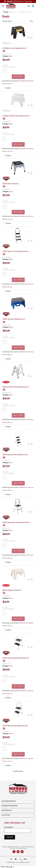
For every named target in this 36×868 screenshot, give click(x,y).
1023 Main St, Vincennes (27, 81)
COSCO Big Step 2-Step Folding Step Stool (15, 726)
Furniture (13, 12)
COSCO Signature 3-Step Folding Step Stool (15, 251)
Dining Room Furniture (26, 12)
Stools (11, 56)
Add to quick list (7, 84)
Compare (7, 88)
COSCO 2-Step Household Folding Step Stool (16, 658)
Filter (31, 21)
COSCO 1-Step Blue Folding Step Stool (14, 319)
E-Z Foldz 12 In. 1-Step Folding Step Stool (14, 48)
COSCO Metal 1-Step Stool (10, 184)
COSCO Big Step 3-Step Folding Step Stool (15, 455)
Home (6, 12)
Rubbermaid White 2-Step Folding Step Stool (16, 387)
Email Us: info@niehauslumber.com (11, 847)
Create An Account (22, 848)
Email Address (9, 827)
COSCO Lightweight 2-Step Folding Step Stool (16, 523)
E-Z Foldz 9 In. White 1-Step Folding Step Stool (16, 116)
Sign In (13, 848)
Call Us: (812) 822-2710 (28, 847)
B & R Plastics (6, 43)
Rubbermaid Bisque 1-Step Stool (12, 590)
